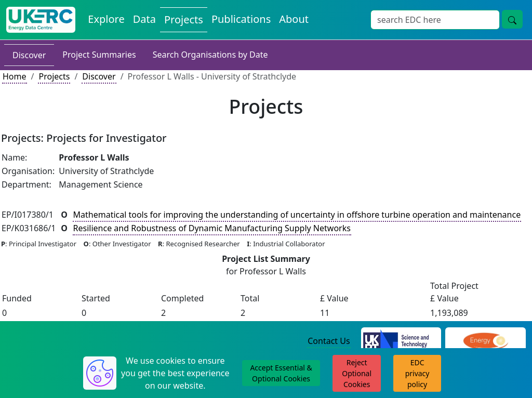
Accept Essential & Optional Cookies (281, 373)
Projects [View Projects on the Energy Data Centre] (184, 19)
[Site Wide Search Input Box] (435, 20)
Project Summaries (99, 55)
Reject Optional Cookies (357, 373)
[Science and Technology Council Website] (401, 341)
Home (15, 76)
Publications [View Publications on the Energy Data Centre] (241, 19)
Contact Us (329, 341)
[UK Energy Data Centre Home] (41, 20)
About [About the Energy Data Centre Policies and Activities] (294, 19)
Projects (54, 76)
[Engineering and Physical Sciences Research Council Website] (486, 341)
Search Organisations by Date (210, 55)
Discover (29, 55)
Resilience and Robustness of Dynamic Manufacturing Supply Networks (212, 228)
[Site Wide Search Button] (512, 19)
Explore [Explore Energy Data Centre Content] (106, 19)
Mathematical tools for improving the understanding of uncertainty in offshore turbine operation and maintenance (297, 215)
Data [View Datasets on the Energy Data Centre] (144, 19)
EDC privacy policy (417, 373)
